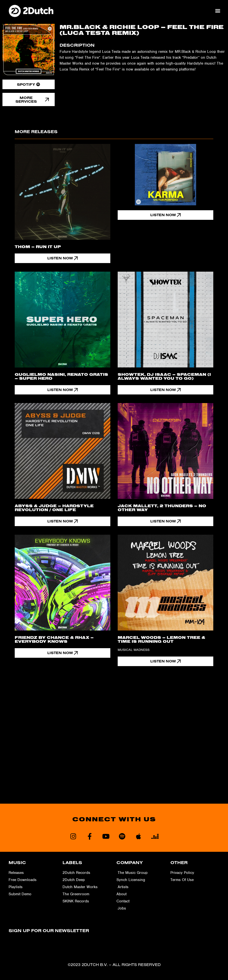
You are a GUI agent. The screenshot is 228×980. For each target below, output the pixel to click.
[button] (218, 11)
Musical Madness (134, 650)
